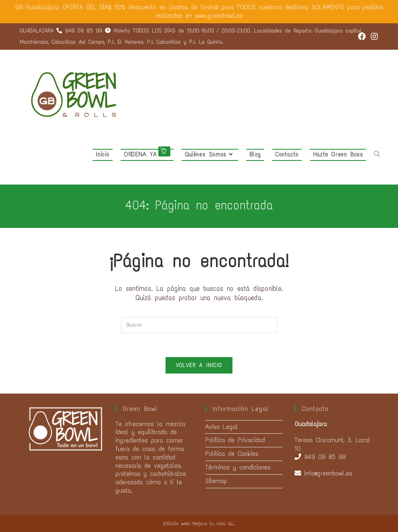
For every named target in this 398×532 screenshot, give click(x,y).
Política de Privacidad (235, 440)
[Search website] (377, 154)
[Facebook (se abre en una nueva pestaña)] (362, 37)
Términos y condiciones (238, 467)
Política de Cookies (232, 454)
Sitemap (216, 481)
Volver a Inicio (199, 365)
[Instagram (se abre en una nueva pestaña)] (373, 37)
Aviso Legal (222, 427)
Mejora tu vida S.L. (214, 524)
